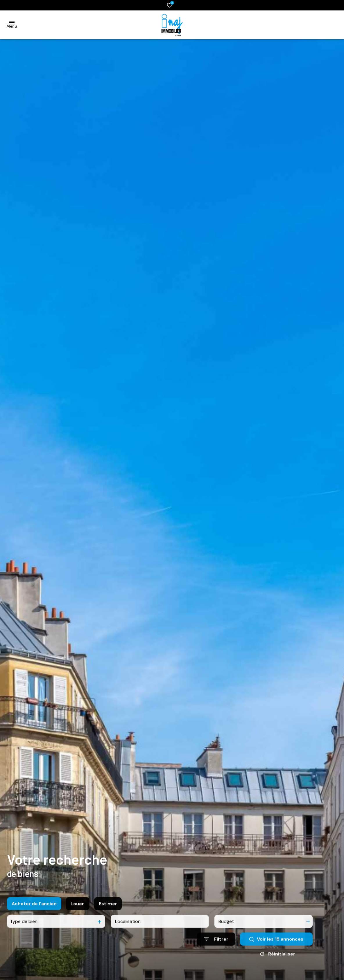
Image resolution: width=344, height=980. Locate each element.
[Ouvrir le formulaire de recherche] (216, 949)
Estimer (108, 913)
